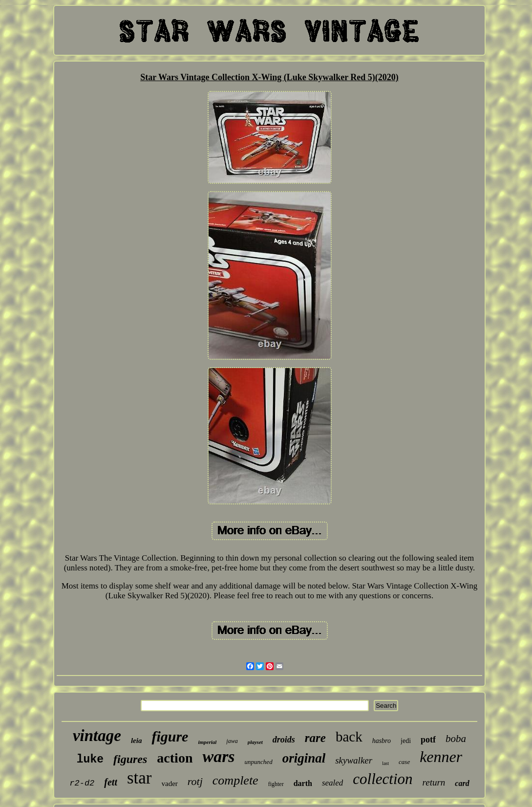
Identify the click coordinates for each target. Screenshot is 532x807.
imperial (207, 742)
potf (428, 740)
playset (255, 742)
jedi (406, 741)
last (385, 763)
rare (315, 738)
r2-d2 (82, 783)
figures (130, 759)
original (304, 758)
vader (170, 784)
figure (170, 736)
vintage (97, 736)
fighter (276, 784)
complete (235, 780)
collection (383, 779)
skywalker (354, 760)
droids (284, 740)
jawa (232, 741)
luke (90, 760)
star (139, 778)
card (462, 783)
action (175, 758)
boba (456, 739)
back (349, 737)
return (434, 782)
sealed (332, 783)
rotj (195, 781)
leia (137, 741)
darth (303, 783)
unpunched (259, 762)
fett (111, 782)
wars (218, 756)
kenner (441, 757)
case (404, 762)
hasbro (382, 741)
